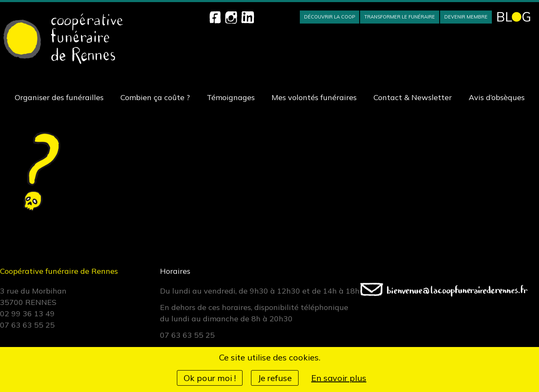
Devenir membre (466, 17)
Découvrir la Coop (330, 17)
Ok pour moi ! (210, 378)
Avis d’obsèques (497, 97)
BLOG (514, 17)
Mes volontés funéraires (314, 97)
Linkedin (248, 17)
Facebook (215, 17)
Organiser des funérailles (59, 97)
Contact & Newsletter (413, 97)
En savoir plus (339, 378)
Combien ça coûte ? (155, 97)
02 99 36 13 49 (27, 314)
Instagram (231, 17)
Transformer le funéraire (400, 17)
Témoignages (231, 97)
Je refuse (275, 378)
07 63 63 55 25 (27, 325)
